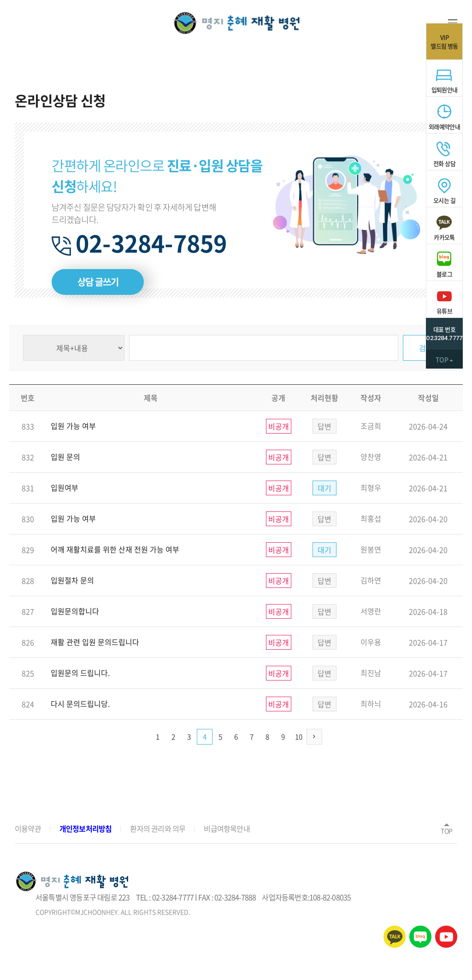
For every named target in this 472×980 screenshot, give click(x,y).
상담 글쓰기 (98, 282)
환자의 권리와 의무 (158, 828)
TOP (447, 828)
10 (299, 737)
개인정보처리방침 (86, 828)
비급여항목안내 (227, 828)
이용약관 (28, 828)
